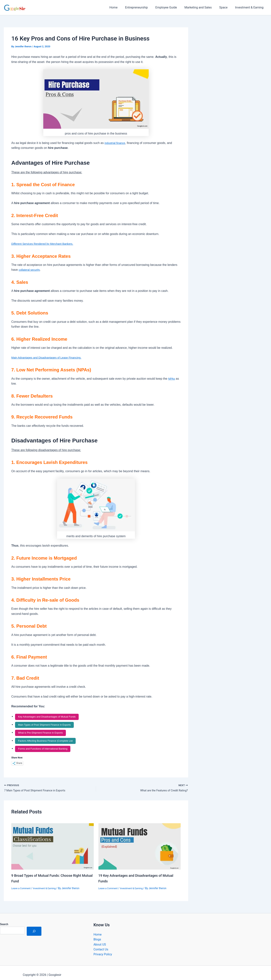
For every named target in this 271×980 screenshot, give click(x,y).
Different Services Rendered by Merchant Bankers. (45, 244)
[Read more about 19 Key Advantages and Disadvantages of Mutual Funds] (140, 842)
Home (122, 7)
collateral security (30, 270)
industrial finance (116, 143)
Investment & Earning (250, 7)
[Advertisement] (233, 66)
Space (226, 7)
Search (4, 920)
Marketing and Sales (202, 7)
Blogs (97, 935)
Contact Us (101, 945)
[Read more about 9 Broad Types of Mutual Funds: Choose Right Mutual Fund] (53, 842)
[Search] (34, 927)
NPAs (172, 379)
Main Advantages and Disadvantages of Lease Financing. (50, 358)
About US (100, 940)
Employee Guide (172, 7)
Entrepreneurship (143, 7)
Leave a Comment (22, 884)
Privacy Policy (103, 950)
